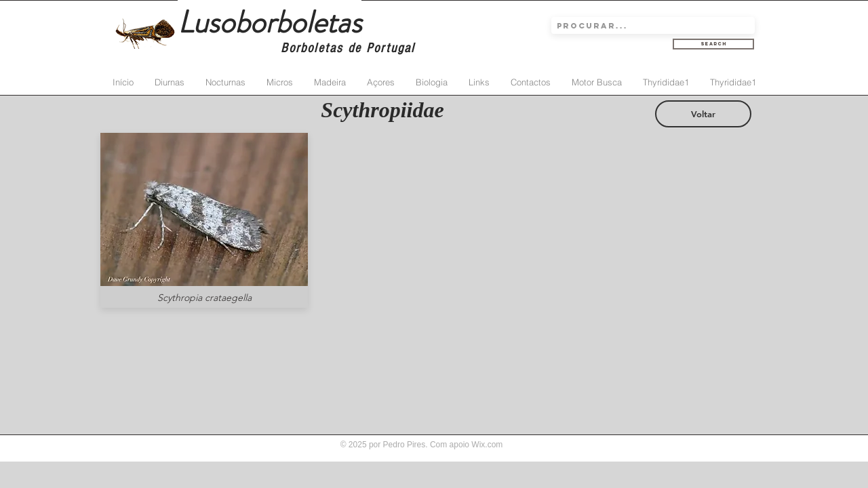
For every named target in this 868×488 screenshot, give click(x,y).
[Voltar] (703, 114)
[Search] (713, 44)
